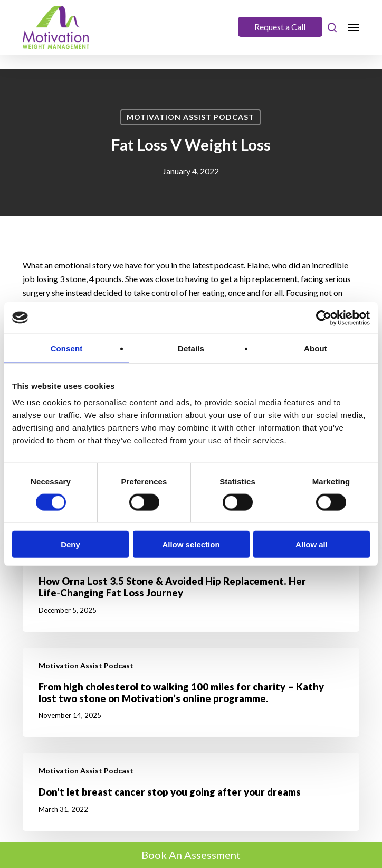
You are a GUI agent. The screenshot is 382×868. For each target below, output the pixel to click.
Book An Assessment (191, 855)
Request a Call (280, 27)
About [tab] (316, 348)
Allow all (312, 544)
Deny (70, 544)
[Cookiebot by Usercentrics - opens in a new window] (324, 318)
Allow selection (191, 544)
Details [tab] (191, 348)
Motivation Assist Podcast (190, 117)
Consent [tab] (67, 348)
